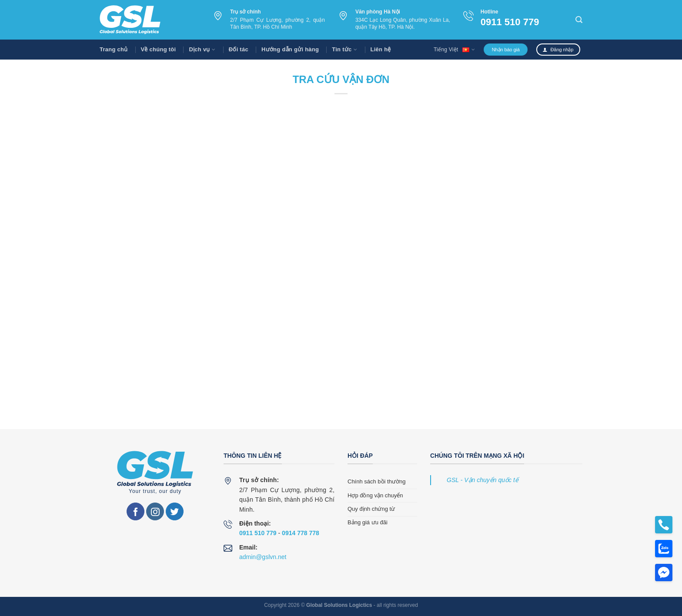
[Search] (579, 20)
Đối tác (239, 49)
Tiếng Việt (454, 49)
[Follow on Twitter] (175, 511)
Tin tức (344, 49)
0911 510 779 (510, 22)
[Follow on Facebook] (135, 511)
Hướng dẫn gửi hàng (290, 49)
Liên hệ (381, 49)
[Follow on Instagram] (155, 511)
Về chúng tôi (159, 49)
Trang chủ (114, 49)
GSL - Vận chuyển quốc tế (483, 480)
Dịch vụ (202, 49)
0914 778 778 (301, 533)
